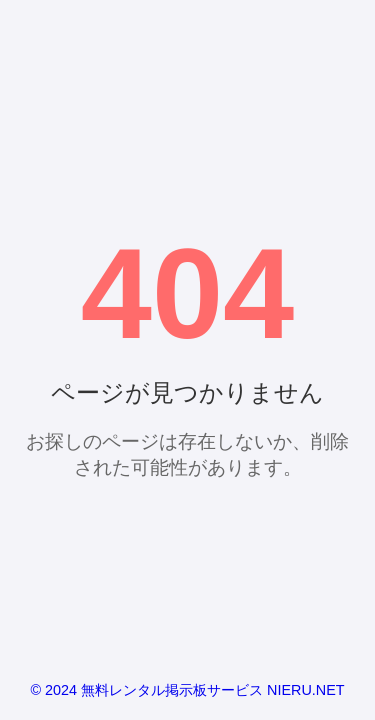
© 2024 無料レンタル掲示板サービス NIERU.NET (187, 690)
